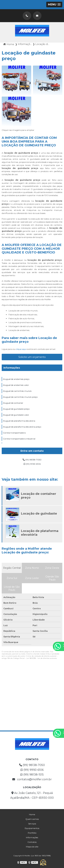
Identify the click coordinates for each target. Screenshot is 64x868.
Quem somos (32, 819)
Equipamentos (32, 828)
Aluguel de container (13, 403)
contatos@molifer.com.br (32, 779)
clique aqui (21, 349)
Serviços (32, 824)
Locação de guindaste (39, 514)
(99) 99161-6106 (32, 464)
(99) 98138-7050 (32, 460)
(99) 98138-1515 (32, 775)
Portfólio (32, 833)
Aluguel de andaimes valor (16, 385)
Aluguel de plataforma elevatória (19, 421)
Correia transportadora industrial (19, 439)
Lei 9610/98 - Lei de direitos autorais (42, 658)
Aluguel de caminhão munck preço (20, 397)
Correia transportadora (14, 433)
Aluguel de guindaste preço (16, 409)
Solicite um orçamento (32, 357)
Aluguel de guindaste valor (16, 415)
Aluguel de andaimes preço (16, 379)
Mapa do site (32, 847)
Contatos (32, 842)
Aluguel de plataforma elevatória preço (22, 427)
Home (32, 814)
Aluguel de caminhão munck (17, 391)
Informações (12, 368)
